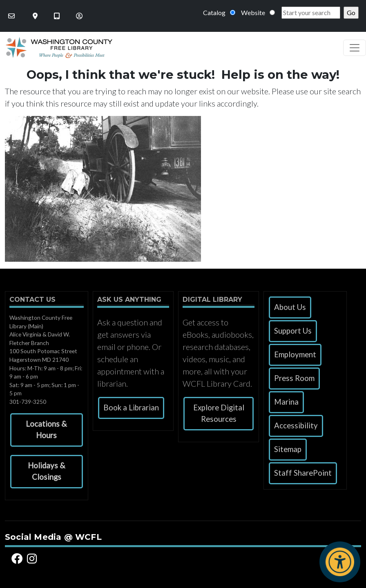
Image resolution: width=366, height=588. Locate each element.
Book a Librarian (131, 408)
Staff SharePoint (303, 473)
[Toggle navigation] (355, 48)
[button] (47, 430)
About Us (290, 307)
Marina (286, 402)
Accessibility (296, 425)
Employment (295, 354)
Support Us (293, 331)
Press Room (294, 378)
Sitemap (288, 449)
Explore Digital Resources (219, 413)
